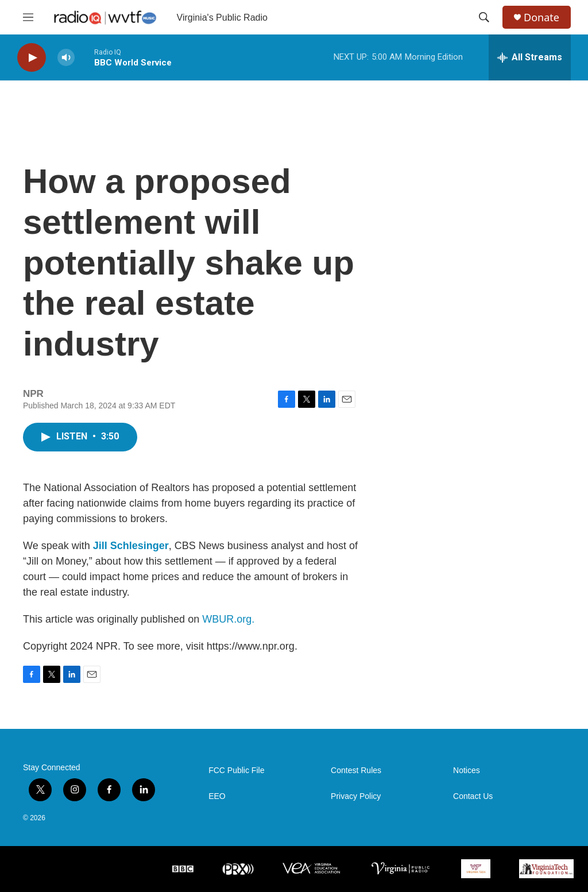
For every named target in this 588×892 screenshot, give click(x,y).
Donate (541, 18)
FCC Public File (236, 771)
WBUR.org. (228, 619)
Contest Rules (356, 771)
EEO (217, 796)
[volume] (66, 58)
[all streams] (530, 57)
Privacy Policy (356, 796)
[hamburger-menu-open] (28, 17)
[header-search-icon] (484, 17)
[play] (32, 58)
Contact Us (473, 796)
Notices (467, 771)
